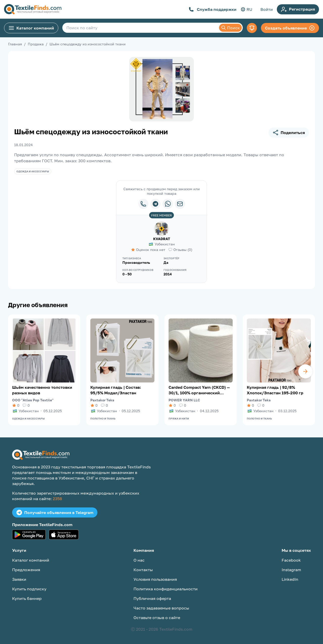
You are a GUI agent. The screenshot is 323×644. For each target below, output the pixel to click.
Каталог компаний (31, 28)
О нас (139, 560)
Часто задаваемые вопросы (161, 608)
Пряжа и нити (179, 418)
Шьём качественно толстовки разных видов (42, 390)
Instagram (291, 570)
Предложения (26, 570)
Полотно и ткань (103, 418)
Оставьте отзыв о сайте (157, 618)
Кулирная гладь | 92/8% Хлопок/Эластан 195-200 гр (275, 390)
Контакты (143, 570)
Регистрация (298, 9)
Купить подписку (29, 589)
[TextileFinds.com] (33, 9)
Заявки (19, 579)
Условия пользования (155, 579)
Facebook (291, 560)
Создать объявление (290, 28)
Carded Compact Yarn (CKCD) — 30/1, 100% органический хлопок (199, 390)
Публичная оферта (152, 598)
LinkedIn (290, 579)
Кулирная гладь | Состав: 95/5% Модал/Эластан (116, 390)
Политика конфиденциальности (166, 589)
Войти (267, 9)
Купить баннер (27, 598)
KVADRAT (162, 239)
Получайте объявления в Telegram (55, 512)
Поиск (230, 28)
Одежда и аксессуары (33, 171)
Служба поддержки (213, 9)
